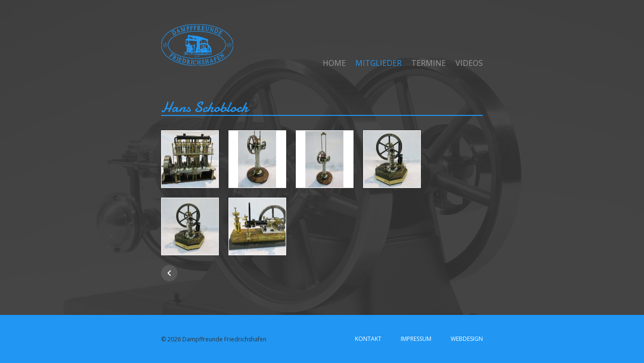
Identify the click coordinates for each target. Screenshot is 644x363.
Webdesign (467, 339)
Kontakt (368, 339)
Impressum (416, 339)
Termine (429, 63)
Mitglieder (379, 63)
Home (334, 63)
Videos (469, 63)
